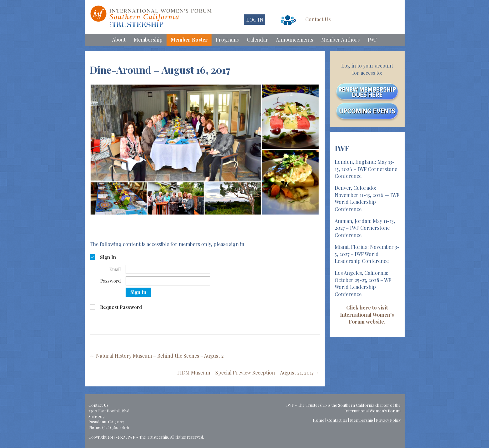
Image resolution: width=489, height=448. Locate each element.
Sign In (138, 292)
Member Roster (189, 40)
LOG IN (255, 20)
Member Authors (340, 40)
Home (319, 420)
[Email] (168, 269)
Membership (148, 40)
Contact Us (318, 20)
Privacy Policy (388, 420)
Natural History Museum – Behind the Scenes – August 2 (157, 356)
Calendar (257, 40)
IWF (372, 40)
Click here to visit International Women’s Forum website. (367, 315)
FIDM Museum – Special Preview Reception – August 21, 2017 (248, 372)
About (119, 40)
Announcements (294, 40)
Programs (227, 40)
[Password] (168, 281)
